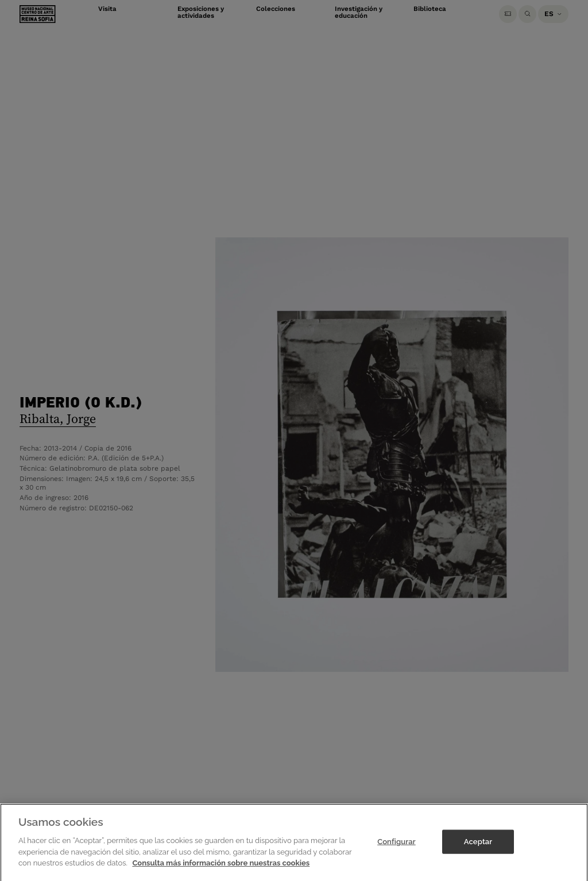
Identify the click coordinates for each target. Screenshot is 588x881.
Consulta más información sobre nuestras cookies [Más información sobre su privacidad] (221, 874)
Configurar (396, 853)
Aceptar (478, 853)
